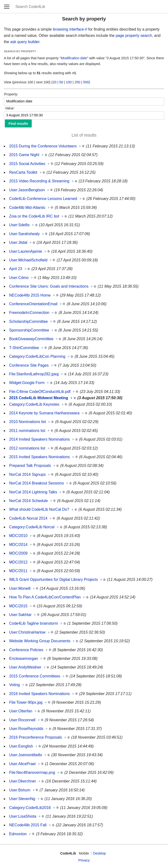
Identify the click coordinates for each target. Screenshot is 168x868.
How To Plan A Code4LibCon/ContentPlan (45, 597)
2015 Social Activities (27, 164)
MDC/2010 (18, 536)
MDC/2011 (18, 571)
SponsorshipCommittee (29, 330)
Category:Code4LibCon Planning (37, 356)
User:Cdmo (19, 278)
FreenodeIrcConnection (29, 313)
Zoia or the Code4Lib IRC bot (34, 216)
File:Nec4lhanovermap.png (32, 772)
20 (55, 82)
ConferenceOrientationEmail (33, 304)
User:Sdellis (19, 225)
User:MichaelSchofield (28, 260)
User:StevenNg (22, 799)
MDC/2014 (18, 545)
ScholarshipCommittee (28, 321)
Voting (14, 685)
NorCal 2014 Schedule (28, 501)
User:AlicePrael (22, 764)
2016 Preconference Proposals (36, 737)
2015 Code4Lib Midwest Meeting (39, 398)
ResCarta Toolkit (23, 172)
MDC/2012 (18, 562)
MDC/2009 (18, 553)
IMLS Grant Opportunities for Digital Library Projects (53, 580)
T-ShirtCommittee (24, 348)
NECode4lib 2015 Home (30, 295)
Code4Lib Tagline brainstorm (34, 623)
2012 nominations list (27, 448)
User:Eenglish (21, 746)
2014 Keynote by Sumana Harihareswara (44, 413)
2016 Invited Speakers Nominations (40, 694)
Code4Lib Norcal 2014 (28, 518)
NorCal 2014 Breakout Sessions (37, 483)
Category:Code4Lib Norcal (32, 527)
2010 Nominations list (28, 422)
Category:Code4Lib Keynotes (34, 404)
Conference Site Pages (29, 365)
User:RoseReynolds (26, 729)
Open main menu (7, 7)
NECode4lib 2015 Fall (28, 825)
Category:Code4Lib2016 (30, 808)
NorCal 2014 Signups (27, 474)
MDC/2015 (18, 606)
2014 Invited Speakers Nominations (40, 439)
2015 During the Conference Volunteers (43, 146)
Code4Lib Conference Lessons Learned (43, 199)
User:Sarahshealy (24, 234)
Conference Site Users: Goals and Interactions (49, 286)
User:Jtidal (18, 242)
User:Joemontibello (26, 755)
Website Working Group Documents (40, 641)
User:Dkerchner (23, 781)
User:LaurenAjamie (26, 251)
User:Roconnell (22, 720)
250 (77, 82)
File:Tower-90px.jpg (26, 702)
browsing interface (68, 29)
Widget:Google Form (27, 383)
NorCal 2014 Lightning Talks (33, 492)
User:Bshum (20, 790)
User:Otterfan (21, 711)
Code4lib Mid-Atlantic (27, 208)
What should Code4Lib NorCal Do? (39, 509)
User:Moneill (20, 588)
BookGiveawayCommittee (31, 339)
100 (69, 82)
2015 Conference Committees (35, 676)
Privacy (84, 860)
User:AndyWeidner (25, 667)
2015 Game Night (24, 155)
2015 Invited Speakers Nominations (40, 457)
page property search (134, 36)
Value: (10, 108)
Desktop (100, 853)
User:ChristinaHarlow (27, 632)
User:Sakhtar (20, 615)
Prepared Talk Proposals (30, 466)
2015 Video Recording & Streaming (39, 181)
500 (86, 82)
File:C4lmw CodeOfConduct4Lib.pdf (40, 392)
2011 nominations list (27, 431)
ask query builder (25, 42)
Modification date (74, 58)
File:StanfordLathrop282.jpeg (34, 374)
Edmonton (18, 834)
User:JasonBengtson (27, 190)
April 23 (16, 269)
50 (61, 82)
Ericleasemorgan (24, 659)
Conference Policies (26, 650)
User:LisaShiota (23, 816)
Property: (11, 94)
